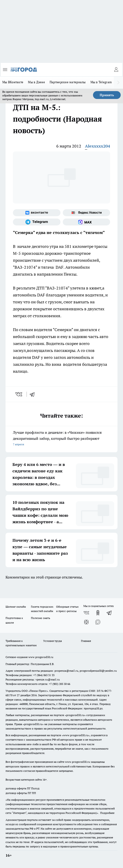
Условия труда (52, 641)
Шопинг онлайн (16, 607)
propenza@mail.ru (66, 671)
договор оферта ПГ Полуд (22, 788)
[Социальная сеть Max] (87, 222)
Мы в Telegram (101, 82)
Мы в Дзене (36, 82)
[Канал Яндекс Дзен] (86, 622)
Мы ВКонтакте (13, 82)
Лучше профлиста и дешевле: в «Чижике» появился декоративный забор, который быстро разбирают (61, 439)
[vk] (19, 394)
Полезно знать (40, 618)
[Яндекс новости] (87, 213)
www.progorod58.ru (41, 657)
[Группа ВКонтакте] (37, 213)
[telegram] (34, 394)
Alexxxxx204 (97, 146)
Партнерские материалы (68, 82)
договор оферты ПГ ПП (21, 793)
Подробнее (107, 813)
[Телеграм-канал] (37, 222)
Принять (107, 95)
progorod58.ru (75, 715)
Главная (86, 641)
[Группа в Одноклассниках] (98, 613)
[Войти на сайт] (116, 70)
